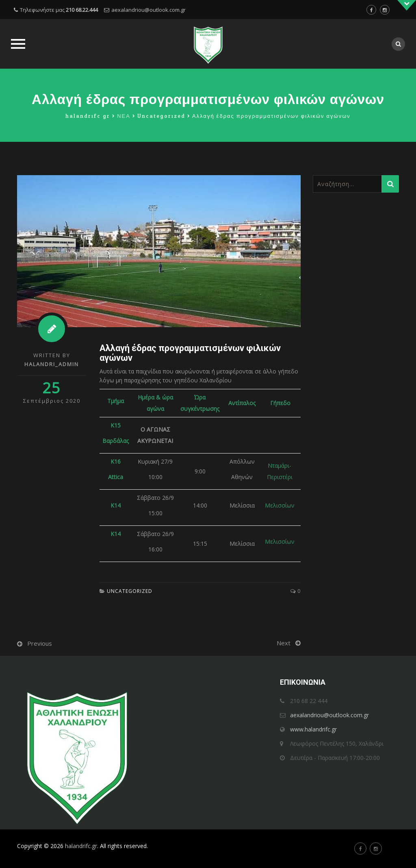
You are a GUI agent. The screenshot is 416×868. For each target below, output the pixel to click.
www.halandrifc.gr (313, 729)
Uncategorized (130, 591)
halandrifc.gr (81, 846)
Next (284, 643)
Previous (40, 643)
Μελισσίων (280, 505)
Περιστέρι (280, 477)
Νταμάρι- (279, 465)
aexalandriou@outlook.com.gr (148, 10)
